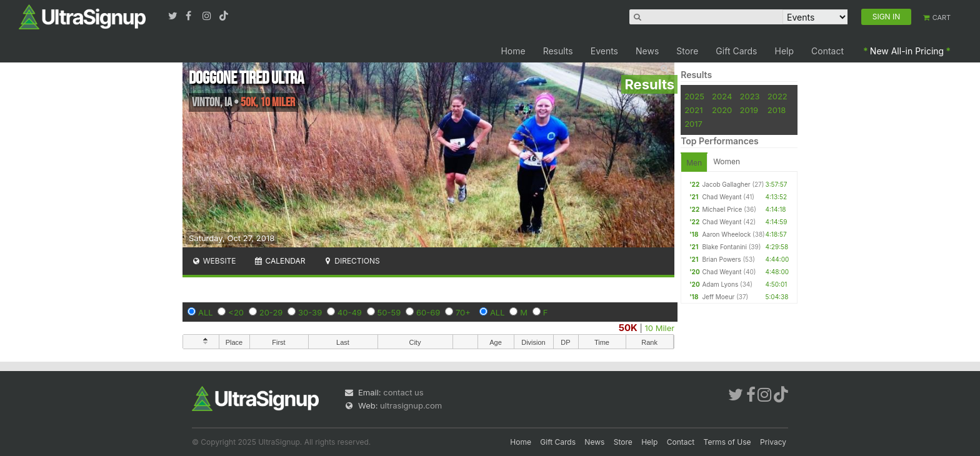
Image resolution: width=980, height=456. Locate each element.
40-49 (350, 312)
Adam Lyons (720, 284)
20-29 (271, 312)
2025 (694, 96)
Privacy (773, 442)
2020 (722, 110)
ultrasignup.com (411, 405)
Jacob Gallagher (726, 184)
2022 (777, 96)
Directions (351, 261)
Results (558, 51)
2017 (693, 124)
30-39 (310, 312)
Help (785, 51)
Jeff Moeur (718, 297)
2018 (777, 110)
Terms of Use (727, 442)
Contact (827, 51)
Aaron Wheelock (726, 234)
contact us (403, 392)
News (647, 51)
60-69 (428, 312)
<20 (236, 312)
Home (513, 51)
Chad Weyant (722, 197)
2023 (750, 96)
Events (604, 51)
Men (694, 163)
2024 (722, 96)
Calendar (280, 261)
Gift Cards (736, 51)
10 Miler (660, 328)
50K (628, 328)
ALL (206, 312)
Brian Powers (721, 259)
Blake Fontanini (724, 247)
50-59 (389, 312)
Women (727, 161)
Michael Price (722, 209)
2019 (749, 110)
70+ (463, 312)
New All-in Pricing (907, 51)
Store (687, 51)
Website (214, 261)
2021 (693, 110)
